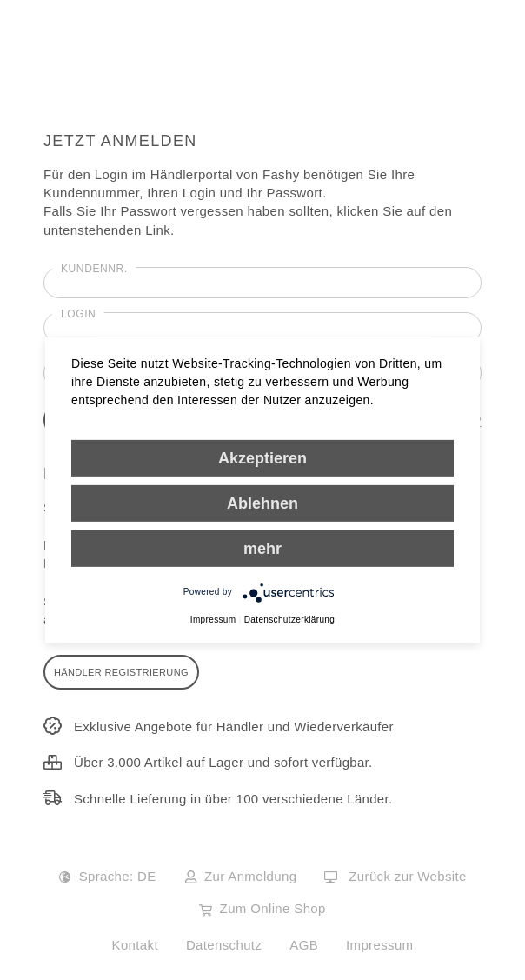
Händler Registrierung (121, 672)
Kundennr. (94, 269)
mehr (262, 548)
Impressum (379, 945)
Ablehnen (262, 503)
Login (78, 314)
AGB (304, 945)
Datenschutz (224, 945)
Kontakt (135, 945)
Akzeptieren (262, 457)
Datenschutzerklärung (289, 619)
